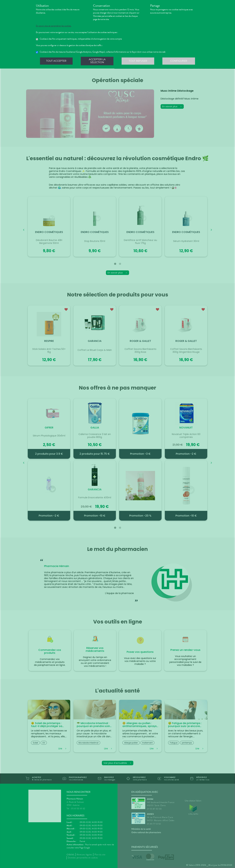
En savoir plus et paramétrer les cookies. (54, 26)
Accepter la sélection (97, 61)
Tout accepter (56, 61)
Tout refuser (138, 61)
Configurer (179, 61)
